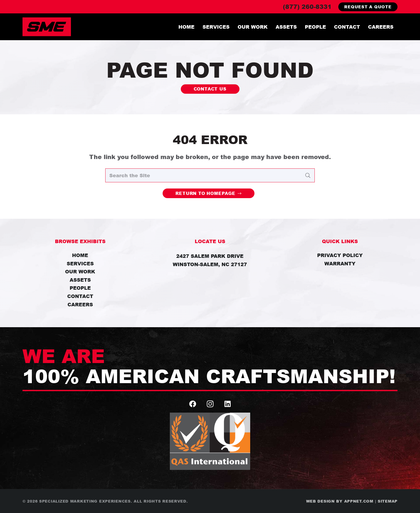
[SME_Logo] (47, 27)
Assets (80, 280)
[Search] (308, 175)
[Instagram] (210, 404)
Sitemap (388, 501)
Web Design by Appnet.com (340, 501)
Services (80, 263)
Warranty (340, 263)
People (80, 288)
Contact (80, 296)
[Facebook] (193, 404)
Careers (80, 304)
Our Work (80, 271)
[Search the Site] (210, 175)
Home (80, 255)
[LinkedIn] (228, 404)
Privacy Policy (340, 255)
